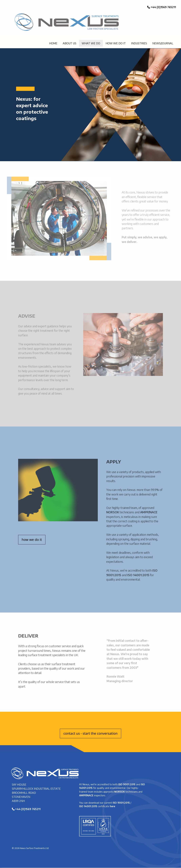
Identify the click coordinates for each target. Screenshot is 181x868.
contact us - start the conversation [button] (90, 733)
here (112, 806)
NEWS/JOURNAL (163, 43)
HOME (53, 43)
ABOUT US (69, 43)
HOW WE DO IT (116, 43)
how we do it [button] (32, 540)
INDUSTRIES (139, 43)
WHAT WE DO (91, 43)
